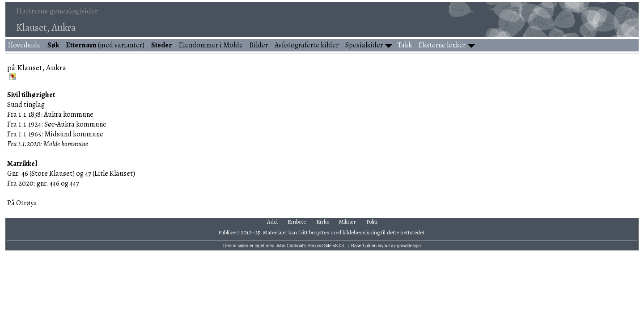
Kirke (323, 222)
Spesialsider (364, 45)
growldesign (409, 246)
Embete (297, 222)
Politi (372, 222)
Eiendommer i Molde (211, 45)
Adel (272, 222)
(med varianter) (105, 45)
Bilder (259, 45)
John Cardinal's (291, 246)
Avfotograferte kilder (307, 45)
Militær (347, 222)
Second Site (320, 246)
